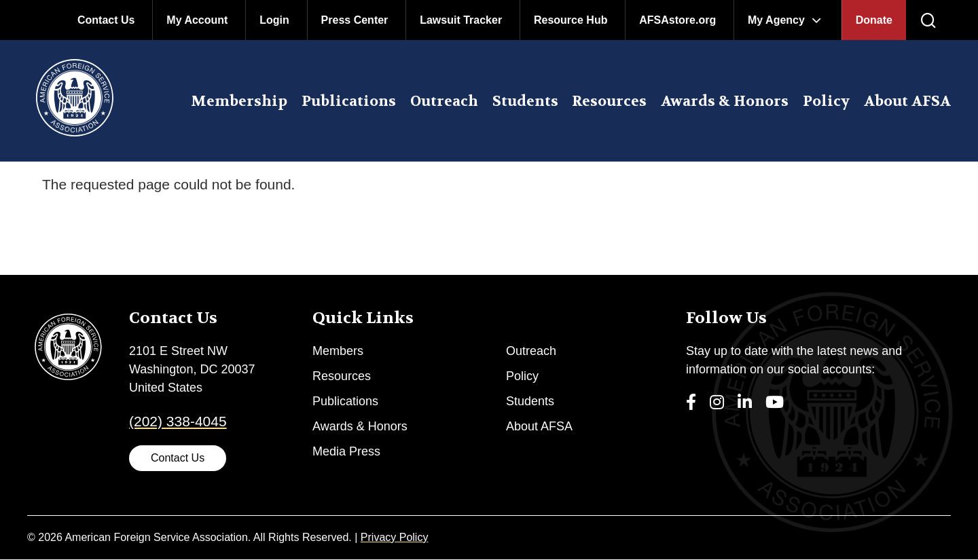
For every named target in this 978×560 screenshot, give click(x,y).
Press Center (355, 20)
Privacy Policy (395, 537)
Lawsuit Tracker (461, 20)
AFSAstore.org (677, 20)
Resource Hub (570, 20)
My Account (197, 20)
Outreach (444, 101)
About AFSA (907, 101)
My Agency (776, 20)
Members (338, 351)
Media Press (346, 451)
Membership (239, 101)
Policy (826, 101)
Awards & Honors (725, 101)
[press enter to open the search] (928, 21)
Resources (609, 101)
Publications (349, 101)
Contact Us (106, 20)
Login (274, 20)
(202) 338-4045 (178, 421)
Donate (874, 20)
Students (525, 101)
